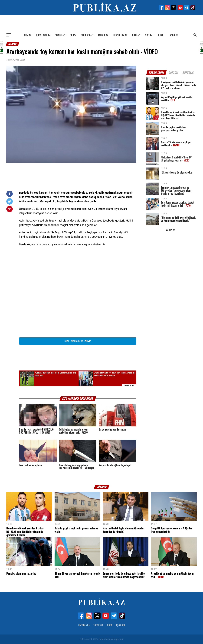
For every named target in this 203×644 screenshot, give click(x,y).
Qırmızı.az (60, 35)
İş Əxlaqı (121, 625)
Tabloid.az (103, 35)
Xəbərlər (98, 625)
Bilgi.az (136, 35)
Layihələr (174, 35)
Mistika (149, 35)
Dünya (73, 35)
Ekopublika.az (120, 35)
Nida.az (28, 35)
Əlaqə (110, 625)
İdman (161, 35)
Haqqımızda (84, 625)
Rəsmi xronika (43, 35)
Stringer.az (87, 35)
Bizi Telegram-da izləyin (78, 341)
